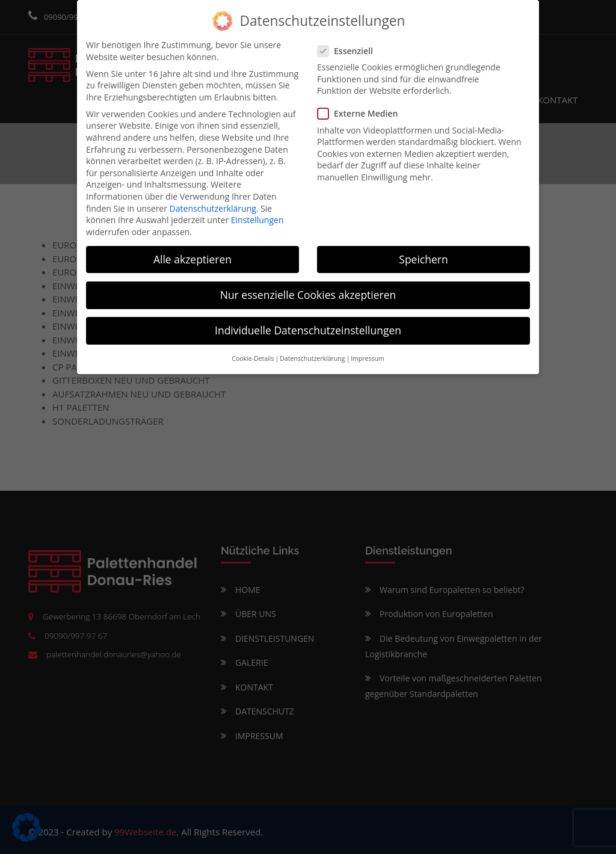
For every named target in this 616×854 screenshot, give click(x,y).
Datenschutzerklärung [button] (312, 358)
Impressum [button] (367, 358)
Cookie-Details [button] (253, 358)
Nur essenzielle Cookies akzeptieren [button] (308, 293)
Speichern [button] (423, 258)
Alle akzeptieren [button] (192, 258)
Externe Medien (361, 113)
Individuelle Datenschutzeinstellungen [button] (308, 329)
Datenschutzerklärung (213, 207)
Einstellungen (257, 219)
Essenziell (349, 50)
